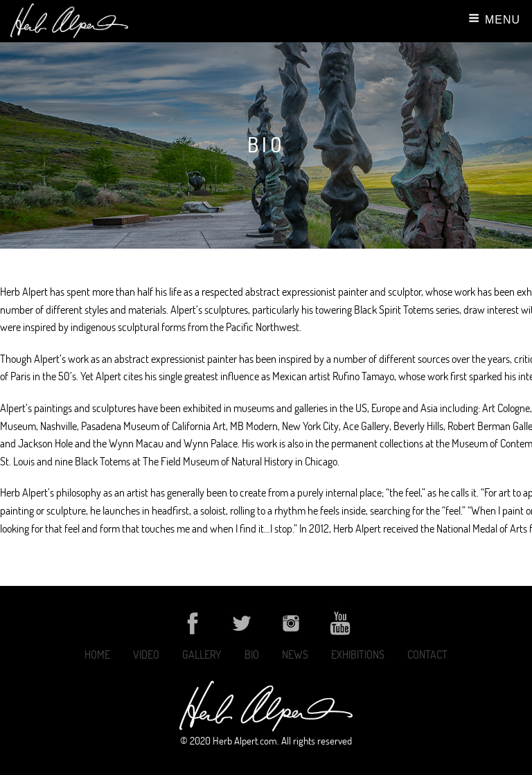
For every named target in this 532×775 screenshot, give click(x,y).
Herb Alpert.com (245, 741)
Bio (252, 654)
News (295, 654)
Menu (494, 19)
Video (146, 654)
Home (97, 654)
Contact (427, 654)
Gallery (202, 654)
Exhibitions (358, 654)
